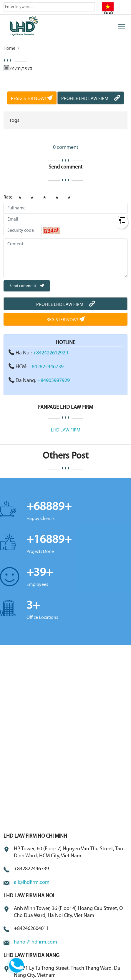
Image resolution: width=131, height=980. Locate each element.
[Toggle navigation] (121, 27)
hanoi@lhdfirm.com (35, 942)
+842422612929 (50, 353)
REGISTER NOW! (66, 320)
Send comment (27, 286)
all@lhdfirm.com (32, 882)
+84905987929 (54, 381)
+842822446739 (46, 367)
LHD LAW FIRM (66, 430)
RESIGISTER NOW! (32, 99)
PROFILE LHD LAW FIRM (91, 99)
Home (9, 49)
